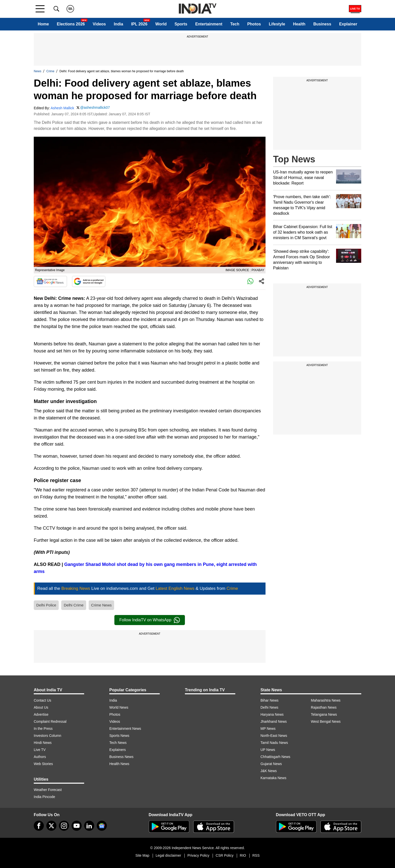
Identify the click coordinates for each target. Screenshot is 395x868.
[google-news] (102, 826)
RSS (256, 855)
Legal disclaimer (168, 855)
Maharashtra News (326, 700)
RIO (243, 855)
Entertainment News (125, 729)
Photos (254, 24)
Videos (99, 24)
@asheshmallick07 (95, 107)
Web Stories (43, 764)
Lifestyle (277, 24)
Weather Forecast (48, 790)
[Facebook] (39, 826)
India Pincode (44, 797)
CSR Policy (225, 855)
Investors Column (47, 736)
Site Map (142, 855)
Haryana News (272, 714)
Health (299, 24)
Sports (181, 24)
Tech (235, 24)
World (161, 24)
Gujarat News (271, 764)
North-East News (274, 736)
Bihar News (270, 700)
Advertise (41, 714)
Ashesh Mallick (62, 108)
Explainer (348, 24)
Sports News (119, 736)
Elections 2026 (71, 24)
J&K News (269, 771)
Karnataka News (273, 778)
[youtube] (77, 826)
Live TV (40, 750)
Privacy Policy (198, 855)
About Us (41, 707)
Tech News (118, 743)
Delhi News (269, 707)
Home (43, 24)
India (119, 24)
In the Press (43, 729)
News (38, 71)
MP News (268, 729)
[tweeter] (51, 826)
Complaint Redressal (50, 721)
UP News (268, 750)
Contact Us (42, 700)
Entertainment (209, 24)
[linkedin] (89, 826)
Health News (119, 764)
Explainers (118, 750)
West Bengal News (326, 721)
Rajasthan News (324, 707)
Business (322, 24)
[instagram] (64, 826)
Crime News (102, 605)
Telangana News (324, 714)
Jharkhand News (274, 721)
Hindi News (43, 743)
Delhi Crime (74, 605)
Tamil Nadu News (274, 743)
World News (119, 707)
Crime (50, 71)
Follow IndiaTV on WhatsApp (150, 620)
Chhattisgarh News (275, 757)
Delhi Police (46, 605)
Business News (121, 757)
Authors (40, 757)
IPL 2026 (139, 24)
